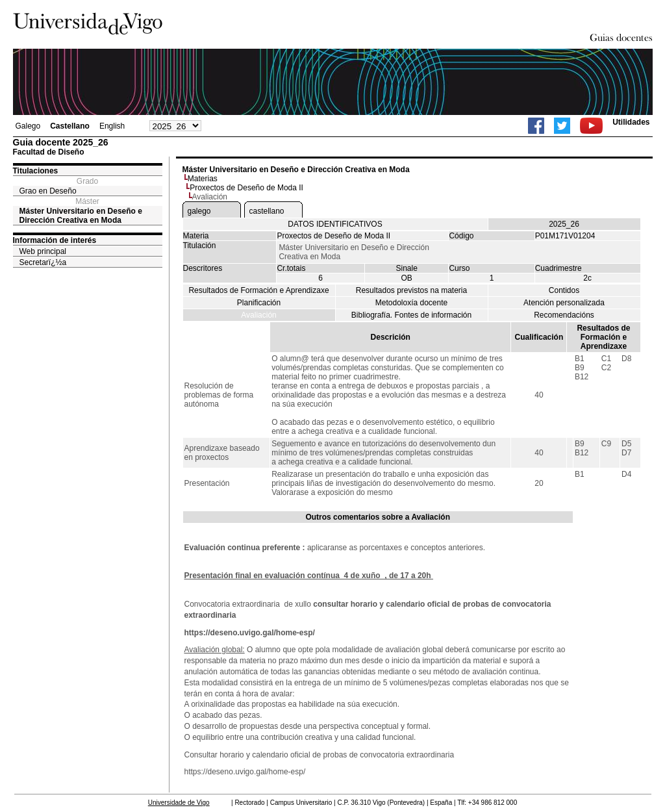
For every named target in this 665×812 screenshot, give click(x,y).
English (112, 126)
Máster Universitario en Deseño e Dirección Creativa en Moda (81, 216)
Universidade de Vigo (179, 803)
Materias (203, 179)
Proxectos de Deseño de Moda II (246, 188)
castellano (267, 211)
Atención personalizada (564, 303)
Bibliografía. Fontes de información (411, 315)
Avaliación (258, 315)
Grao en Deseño (48, 191)
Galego (28, 126)
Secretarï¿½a (43, 262)
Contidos (564, 290)
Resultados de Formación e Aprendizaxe (258, 290)
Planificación (259, 303)
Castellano (70, 126)
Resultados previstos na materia (411, 290)
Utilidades (631, 122)
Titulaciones (36, 171)
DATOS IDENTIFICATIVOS (335, 224)
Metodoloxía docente (411, 303)
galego (199, 211)
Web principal (43, 251)
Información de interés (55, 240)
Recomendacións (564, 315)
